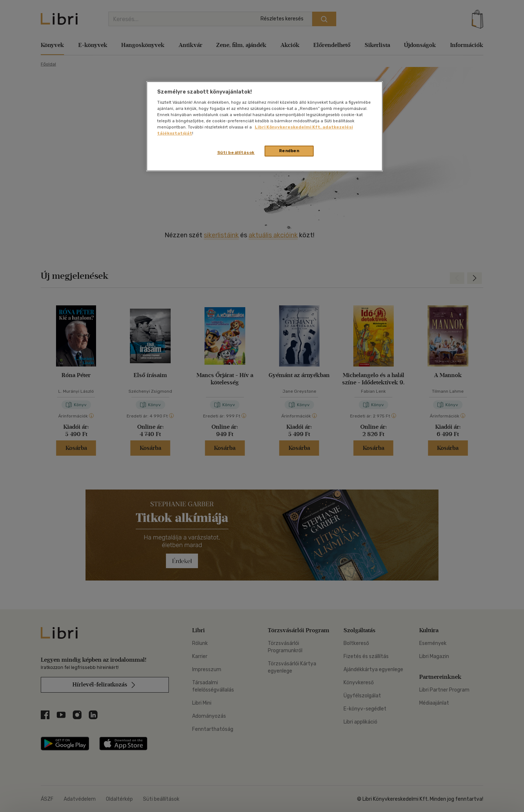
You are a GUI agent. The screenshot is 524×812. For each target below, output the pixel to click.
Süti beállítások (236, 153)
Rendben (289, 151)
